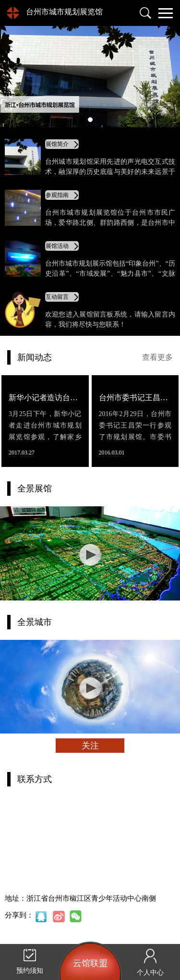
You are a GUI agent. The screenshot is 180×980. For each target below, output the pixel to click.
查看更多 (157, 357)
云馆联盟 (90, 963)
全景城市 (35, 622)
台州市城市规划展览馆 (64, 12)
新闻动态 (35, 357)
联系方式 (35, 779)
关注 (90, 746)
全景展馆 (35, 489)
